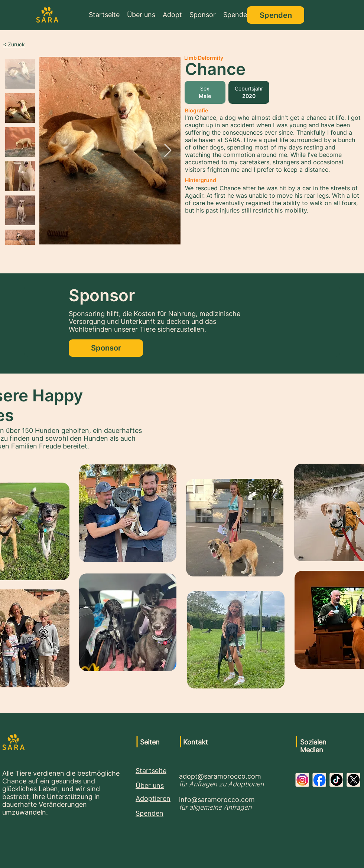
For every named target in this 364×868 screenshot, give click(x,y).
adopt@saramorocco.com (220, 776)
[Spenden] (276, 15)
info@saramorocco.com (217, 800)
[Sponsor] (106, 348)
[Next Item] (168, 151)
